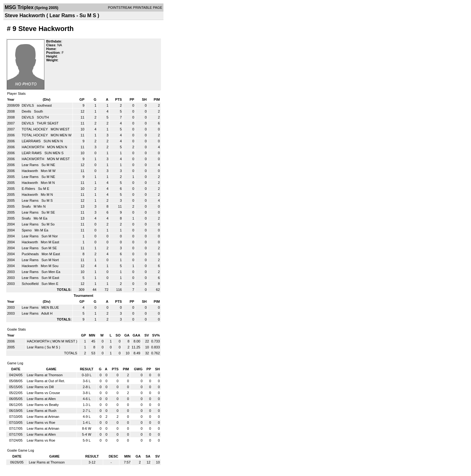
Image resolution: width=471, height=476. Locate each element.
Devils (27, 111)
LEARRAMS (32, 141)
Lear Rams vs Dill (40, 387)
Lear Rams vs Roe (41, 423)
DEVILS (28, 105)
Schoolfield (30, 284)
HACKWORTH (33, 147)
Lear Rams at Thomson (45, 375)
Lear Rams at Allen (41, 399)
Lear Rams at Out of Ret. (46, 381)
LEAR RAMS (32, 153)
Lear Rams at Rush (42, 411)
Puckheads (30, 254)
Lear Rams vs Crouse (43, 393)
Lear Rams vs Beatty (43, 405)
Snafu (27, 206)
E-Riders (29, 189)
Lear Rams (30, 165)
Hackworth (30, 171)
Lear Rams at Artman (43, 417)
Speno (27, 230)
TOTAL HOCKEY (35, 129)
